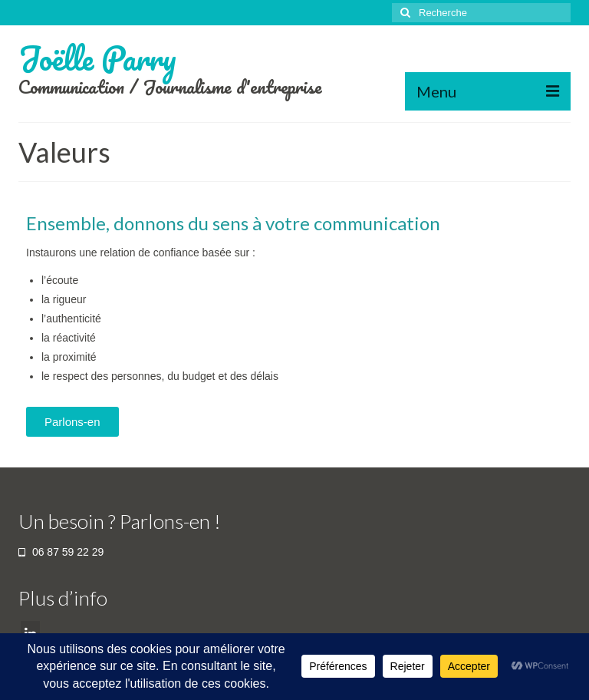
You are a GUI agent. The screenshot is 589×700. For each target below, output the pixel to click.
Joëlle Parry (97, 58)
